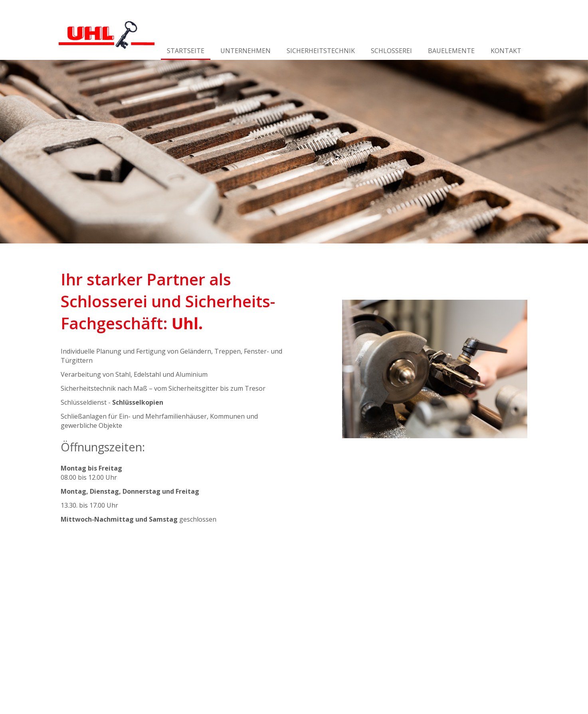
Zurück (7, 152)
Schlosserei (391, 51)
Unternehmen (245, 51)
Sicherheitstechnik (321, 51)
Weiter (581, 152)
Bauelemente (451, 51)
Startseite (186, 51)
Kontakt (506, 51)
